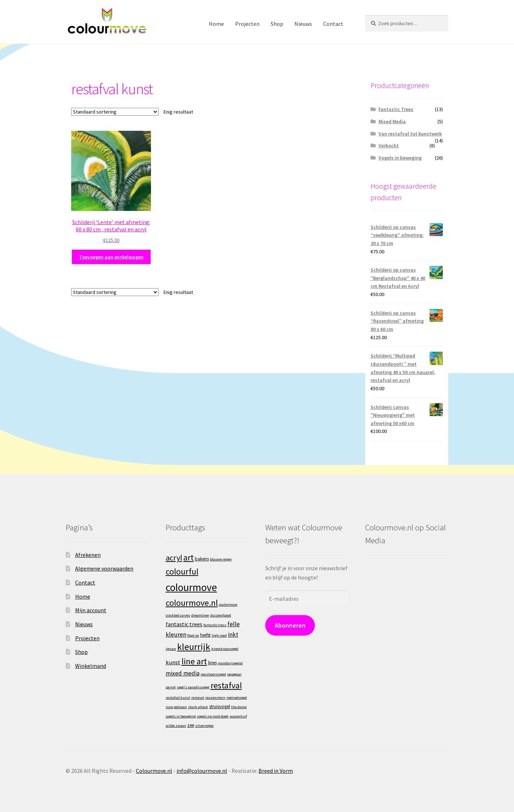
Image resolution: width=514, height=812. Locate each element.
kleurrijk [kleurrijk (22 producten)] (194, 647)
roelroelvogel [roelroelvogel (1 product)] (237, 698)
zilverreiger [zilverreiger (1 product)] (205, 726)
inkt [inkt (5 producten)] (233, 635)
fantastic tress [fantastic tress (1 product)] (215, 625)
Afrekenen (88, 555)
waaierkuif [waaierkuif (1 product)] (238, 716)
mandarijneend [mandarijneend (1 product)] (230, 663)
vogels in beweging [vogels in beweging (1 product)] (181, 716)
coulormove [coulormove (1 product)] (228, 605)
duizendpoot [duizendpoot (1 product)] (221, 615)
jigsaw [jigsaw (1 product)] (171, 649)
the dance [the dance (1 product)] (239, 707)
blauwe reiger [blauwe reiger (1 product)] (221, 559)
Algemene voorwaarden (104, 568)
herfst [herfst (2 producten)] (205, 635)
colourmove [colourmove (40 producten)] (191, 587)
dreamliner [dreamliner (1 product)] (200, 615)
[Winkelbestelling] (115, 112)
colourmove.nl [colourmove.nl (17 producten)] (192, 603)
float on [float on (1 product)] (193, 635)
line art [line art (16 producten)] (194, 661)
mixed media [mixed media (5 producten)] (183, 673)
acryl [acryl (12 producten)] (174, 558)
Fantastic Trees (396, 109)
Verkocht (389, 146)
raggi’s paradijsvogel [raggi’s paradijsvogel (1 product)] (193, 687)
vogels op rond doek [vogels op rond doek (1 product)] (213, 716)
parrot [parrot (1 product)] (171, 687)
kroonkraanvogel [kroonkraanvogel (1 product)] (225, 649)
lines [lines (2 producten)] (212, 663)
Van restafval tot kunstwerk (410, 134)
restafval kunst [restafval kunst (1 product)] (178, 698)
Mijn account (91, 610)
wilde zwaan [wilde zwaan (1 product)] (176, 726)
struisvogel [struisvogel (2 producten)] (220, 707)
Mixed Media (392, 121)
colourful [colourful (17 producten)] (182, 571)
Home (216, 24)
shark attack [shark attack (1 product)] (198, 707)
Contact (333, 24)
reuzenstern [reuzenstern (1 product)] (215, 698)
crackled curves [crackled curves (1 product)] (178, 615)
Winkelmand (91, 666)
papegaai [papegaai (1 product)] (234, 674)
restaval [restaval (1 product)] (198, 698)
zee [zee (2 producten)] (191, 725)
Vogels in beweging (400, 158)
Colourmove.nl (154, 771)
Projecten (247, 24)
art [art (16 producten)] (189, 557)
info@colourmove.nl (202, 771)
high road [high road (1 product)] (219, 635)
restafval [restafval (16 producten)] (226, 685)
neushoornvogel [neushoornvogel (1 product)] (213, 674)
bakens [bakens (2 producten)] (202, 559)
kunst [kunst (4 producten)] (173, 662)
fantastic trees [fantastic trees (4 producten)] (184, 624)
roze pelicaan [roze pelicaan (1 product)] (176, 707)
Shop (277, 24)
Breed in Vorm (276, 771)
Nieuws (303, 24)
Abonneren (290, 625)
